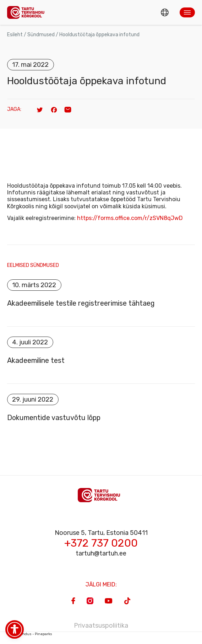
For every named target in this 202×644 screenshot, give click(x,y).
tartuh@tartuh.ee (101, 553)
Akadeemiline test (36, 360)
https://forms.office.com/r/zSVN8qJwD (130, 218)
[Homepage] (28, 12)
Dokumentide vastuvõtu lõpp (54, 418)
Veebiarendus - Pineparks (30, 634)
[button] (187, 12)
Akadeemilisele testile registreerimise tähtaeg (81, 303)
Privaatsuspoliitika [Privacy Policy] (101, 626)
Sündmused (41, 35)
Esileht (15, 35)
